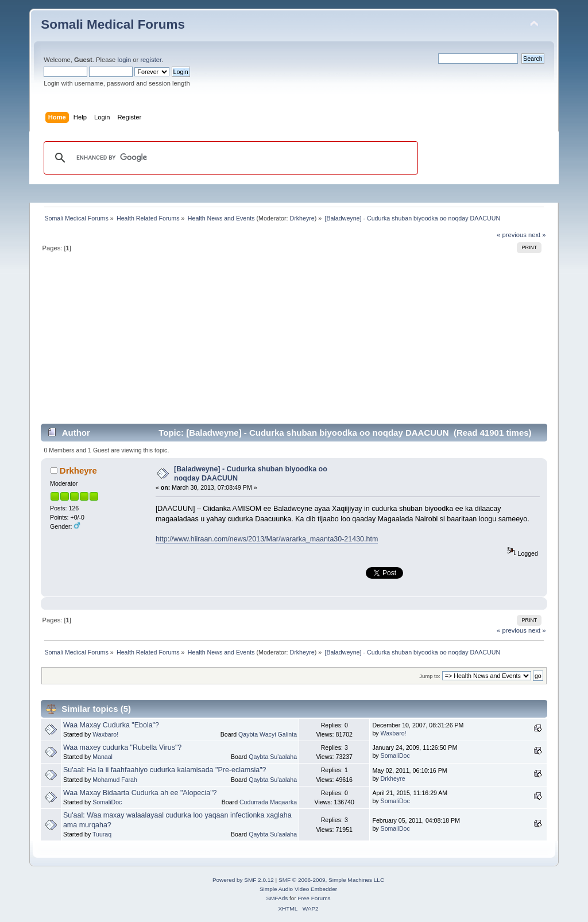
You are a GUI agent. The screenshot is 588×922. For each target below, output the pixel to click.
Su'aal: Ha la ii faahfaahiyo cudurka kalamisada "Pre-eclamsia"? (165, 770)
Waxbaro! (105, 734)
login (124, 60)
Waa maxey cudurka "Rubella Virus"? (122, 747)
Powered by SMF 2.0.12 (243, 880)
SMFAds (277, 898)
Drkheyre (302, 218)
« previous (512, 235)
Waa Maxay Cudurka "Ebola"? (111, 725)
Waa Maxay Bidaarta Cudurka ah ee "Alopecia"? (140, 793)
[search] (229, 158)
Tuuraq (102, 834)
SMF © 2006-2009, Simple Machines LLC (331, 880)
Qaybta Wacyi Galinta (268, 734)
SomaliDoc (395, 756)
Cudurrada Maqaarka (268, 802)
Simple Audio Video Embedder (298, 889)
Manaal (102, 757)
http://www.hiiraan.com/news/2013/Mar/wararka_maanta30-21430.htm (267, 539)
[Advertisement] (294, 343)
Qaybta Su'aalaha (273, 757)
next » (537, 235)
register (151, 60)
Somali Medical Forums (113, 24)
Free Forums (314, 898)
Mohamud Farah (115, 780)
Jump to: (430, 676)
